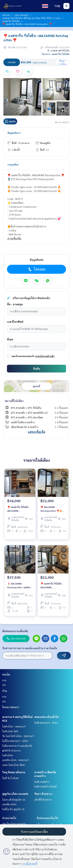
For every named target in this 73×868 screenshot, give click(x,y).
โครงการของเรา (11, 707)
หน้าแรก (6, 15)
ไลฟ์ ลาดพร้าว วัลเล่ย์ (45, 786)
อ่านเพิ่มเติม (14, 238)
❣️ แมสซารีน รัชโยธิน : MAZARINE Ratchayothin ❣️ (18, 509)
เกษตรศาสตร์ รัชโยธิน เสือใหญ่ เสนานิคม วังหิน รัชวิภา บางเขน (31, 18)
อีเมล (10, 339)
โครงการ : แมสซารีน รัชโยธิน (56, 54)
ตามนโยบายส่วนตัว (45, 356)
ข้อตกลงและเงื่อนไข (47, 818)
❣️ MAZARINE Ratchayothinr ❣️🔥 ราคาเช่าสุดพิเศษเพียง (51, 509)
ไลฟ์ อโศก (8, 755)
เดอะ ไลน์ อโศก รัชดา (14, 765)
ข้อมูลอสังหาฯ (14, 133)
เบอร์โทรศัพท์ (15, 322)
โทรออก (36, 269)
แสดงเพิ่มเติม (37, 432)
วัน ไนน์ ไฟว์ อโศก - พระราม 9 (18, 736)
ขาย (4, 680)
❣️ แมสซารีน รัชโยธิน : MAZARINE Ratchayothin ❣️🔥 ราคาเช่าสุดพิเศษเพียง (52, 586)
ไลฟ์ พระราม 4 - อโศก (46, 723)
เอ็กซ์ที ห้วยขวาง (43, 800)
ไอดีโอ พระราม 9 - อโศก (15, 741)
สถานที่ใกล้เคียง (14, 401)
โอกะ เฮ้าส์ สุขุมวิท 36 (14, 800)
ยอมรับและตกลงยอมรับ (23, 356)
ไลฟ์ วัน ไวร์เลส (10, 778)
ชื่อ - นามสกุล (15, 304)
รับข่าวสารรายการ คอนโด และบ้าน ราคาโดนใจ (30, 648)
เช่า (4, 685)
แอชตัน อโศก (9, 804)
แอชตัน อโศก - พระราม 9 (16, 760)
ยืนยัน (37, 369)
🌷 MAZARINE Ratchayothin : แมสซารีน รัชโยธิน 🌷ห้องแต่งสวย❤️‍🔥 (19, 586)
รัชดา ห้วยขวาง (43, 794)
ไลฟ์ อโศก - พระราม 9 (14, 726)
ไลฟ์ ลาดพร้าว (42, 782)
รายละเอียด (13, 165)
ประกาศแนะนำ (22, 15)
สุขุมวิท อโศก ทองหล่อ (15, 794)
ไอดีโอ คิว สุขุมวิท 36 (13, 809)
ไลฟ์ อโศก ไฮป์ (10, 731)
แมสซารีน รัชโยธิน (11, 21)
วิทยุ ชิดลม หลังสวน (14, 772)
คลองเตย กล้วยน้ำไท (47, 717)
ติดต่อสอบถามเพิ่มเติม (15, 631)
